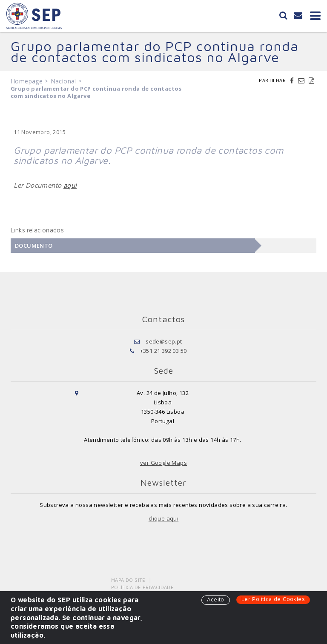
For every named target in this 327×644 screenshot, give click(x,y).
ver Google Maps (163, 463)
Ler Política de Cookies (273, 599)
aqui (70, 185)
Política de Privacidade (142, 587)
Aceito (215, 599)
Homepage (27, 81)
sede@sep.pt (164, 341)
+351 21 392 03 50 (163, 351)
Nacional (63, 81)
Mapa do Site (128, 580)
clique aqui (163, 518)
